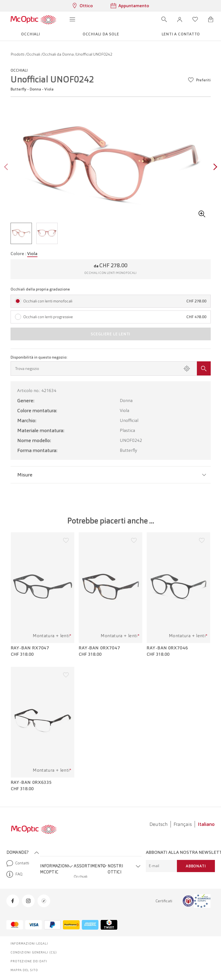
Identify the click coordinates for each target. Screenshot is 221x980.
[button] (180, 19)
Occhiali (34, 54)
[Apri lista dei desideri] (195, 19)
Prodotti (18, 54)
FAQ (14, 874)
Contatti (18, 863)
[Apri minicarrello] (211, 19)
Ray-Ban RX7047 (30, 648)
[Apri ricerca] (164, 19)
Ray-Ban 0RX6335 (31, 782)
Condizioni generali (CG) (34, 952)
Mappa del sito (24, 970)
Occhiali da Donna (59, 54)
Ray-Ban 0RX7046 (167, 648)
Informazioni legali (29, 943)
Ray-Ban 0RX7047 (99, 648)
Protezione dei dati (29, 961)
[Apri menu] (72, 19)
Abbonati (196, 866)
